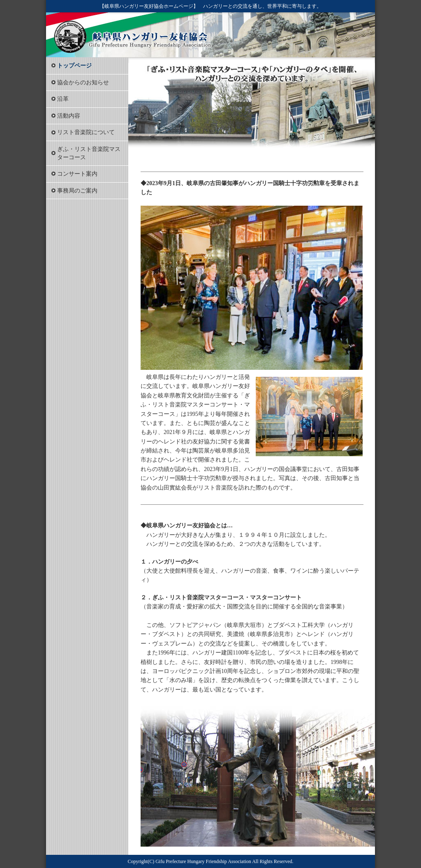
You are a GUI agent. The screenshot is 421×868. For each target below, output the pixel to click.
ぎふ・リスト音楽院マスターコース (89, 153)
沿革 (63, 99)
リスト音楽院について (86, 132)
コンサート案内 (77, 174)
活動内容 (69, 116)
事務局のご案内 (77, 191)
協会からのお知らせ (83, 82)
